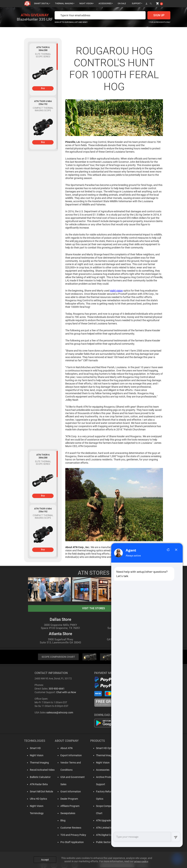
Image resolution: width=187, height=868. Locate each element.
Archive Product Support (107, 777)
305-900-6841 (57, 689)
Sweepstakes (65, 806)
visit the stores (93, 608)
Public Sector (101, 828)
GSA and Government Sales (73, 777)
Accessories (100, 770)
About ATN (64, 748)
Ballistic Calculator (38, 777)
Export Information (69, 756)
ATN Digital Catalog (105, 821)
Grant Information (68, 785)
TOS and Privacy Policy (71, 828)
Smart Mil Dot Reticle (39, 792)
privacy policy (141, 859)
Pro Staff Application (70, 835)
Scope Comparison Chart (108, 799)
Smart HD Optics (103, 748)
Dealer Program (67, 792)
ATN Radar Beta (37, 785)
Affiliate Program (68, 799)
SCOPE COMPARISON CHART (58, 657)
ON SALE (122, 4)
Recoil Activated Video (40, 770)
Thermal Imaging (37, 763)
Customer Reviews (68, 821)
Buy (43, 88)
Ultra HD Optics (36, 799)
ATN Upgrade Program (106, 806)
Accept (45, 858)
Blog (61, 814)
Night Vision (34, 756)
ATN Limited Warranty (106, 814)
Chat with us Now (66, 693)
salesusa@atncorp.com (60, 713)
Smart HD (33, 748)
